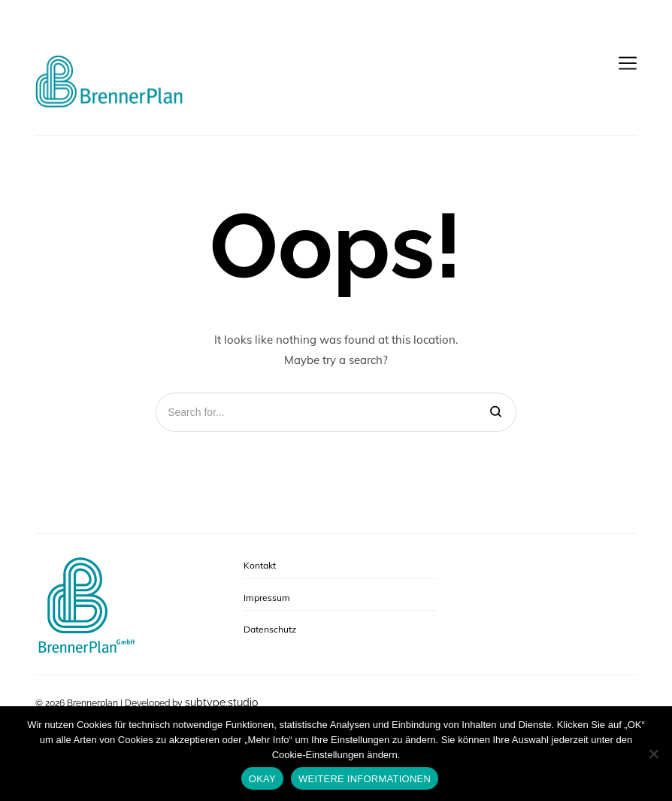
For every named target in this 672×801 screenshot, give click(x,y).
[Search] (496, 412)
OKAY (262, 779)
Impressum (267, 598)
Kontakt (260, 565)
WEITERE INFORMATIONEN (365, 779)
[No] (653, 754)
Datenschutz (270, 629)
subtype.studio (221, 702)
